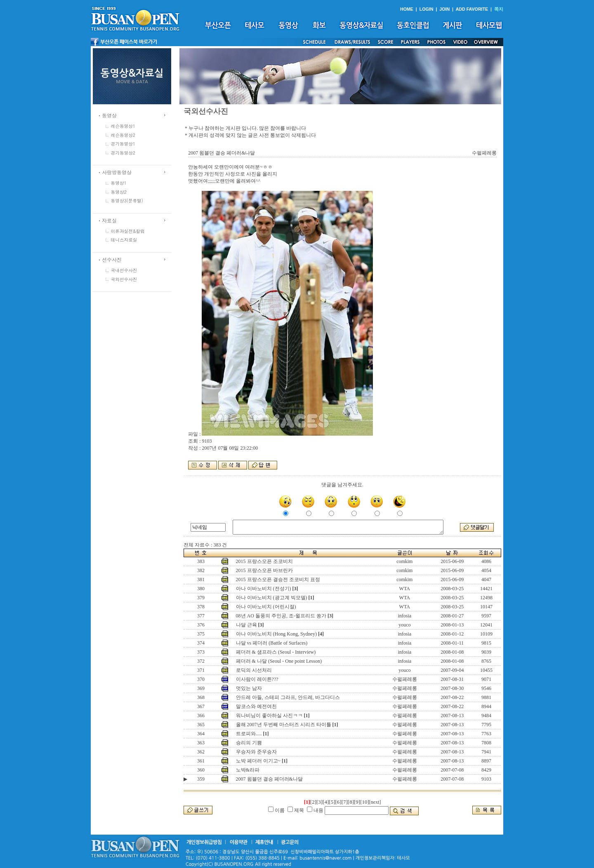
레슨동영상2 (123, 135)
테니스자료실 (124, 240)
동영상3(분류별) (127, 201)
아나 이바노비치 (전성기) (264, 589)
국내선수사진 (124, 270)
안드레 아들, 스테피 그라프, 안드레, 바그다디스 (288, 697)
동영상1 (119, 183)
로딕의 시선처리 (254, 670)
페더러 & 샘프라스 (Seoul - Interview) (276, 652)
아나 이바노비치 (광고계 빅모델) (272, 598)
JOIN (444, 9)
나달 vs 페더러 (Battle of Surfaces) (272, 643)
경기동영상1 (123, 144)
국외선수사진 (124, 279)
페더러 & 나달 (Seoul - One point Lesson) (279, 661)
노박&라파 (248, 770)
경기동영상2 (123, 153)
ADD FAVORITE (472, 9)
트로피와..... (249, 734)
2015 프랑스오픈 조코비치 (264, 561)
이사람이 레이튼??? (257, 679)
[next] (375, 802)
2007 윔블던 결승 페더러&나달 (269, 779)
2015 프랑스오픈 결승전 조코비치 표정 (278, 579)
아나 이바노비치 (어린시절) (266, 607)
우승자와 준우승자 (256, 752)
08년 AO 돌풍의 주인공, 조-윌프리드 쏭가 (281, 616)
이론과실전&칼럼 (128, 231)
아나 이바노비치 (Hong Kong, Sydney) (276, 634)
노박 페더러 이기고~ (258, 761)
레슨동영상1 (123, 126)
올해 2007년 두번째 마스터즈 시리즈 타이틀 (284, 725)
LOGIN (427, 9)
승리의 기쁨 (249, 743)
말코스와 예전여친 (256, 706)
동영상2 (119, 192)
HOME (407, 9)
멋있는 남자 (249, 688)
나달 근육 (246, 625)
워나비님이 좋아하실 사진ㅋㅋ (269, 716)
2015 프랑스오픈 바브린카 (264, 570)
